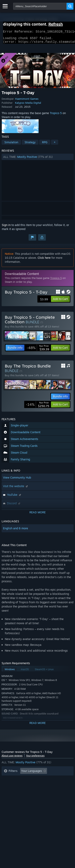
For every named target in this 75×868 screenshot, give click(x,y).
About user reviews (12, 758)
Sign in (6, 227)
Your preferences (35, 758)
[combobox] (40, 6)
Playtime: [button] (10, 785)
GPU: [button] (53, 791)
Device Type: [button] (12, 797)
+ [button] (55, 145)
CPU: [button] (39, 791)
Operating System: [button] (16, 791)
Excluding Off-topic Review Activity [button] (27, 779)
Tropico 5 (56, 115)
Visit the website (16, 488)
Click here (44, 260)
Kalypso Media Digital (28, 105)
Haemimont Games (27, 101)
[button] (38, 159)
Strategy (30, 145)
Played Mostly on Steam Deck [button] (43, 785)
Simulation (11, 145)
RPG (45, 145)
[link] (38, 350)
